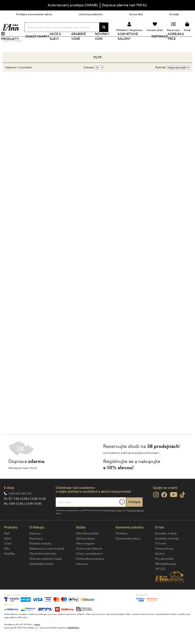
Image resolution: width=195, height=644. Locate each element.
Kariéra (160, 566)
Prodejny (122, 546)
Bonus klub (136, 14)
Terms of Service (135, 523)
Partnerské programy (90, 571)
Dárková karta (85, 551)
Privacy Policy (115, 523)
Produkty (12, 45)
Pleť (7, 546)
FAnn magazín (85, 556)
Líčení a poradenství (91, 14)
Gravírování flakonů (89, 561)
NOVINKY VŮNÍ (103, 43)
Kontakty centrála (167, 551)
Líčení (8, 556)
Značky (33, 43)
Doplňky (10, 566)
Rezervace (36, 551)
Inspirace (160, 43)
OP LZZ (160, 582)
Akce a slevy (57, 43)
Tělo (7, 561)
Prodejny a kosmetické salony (34, 14)
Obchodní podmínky (43, 566)
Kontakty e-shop (166, 546)
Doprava (35, 546)
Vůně (7, 551)
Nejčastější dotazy (41, 577)
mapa (37, 637)
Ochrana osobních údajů (46, 571)
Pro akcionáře (164, 571)
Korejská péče (176, 43)
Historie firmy (164, 561)
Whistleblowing (166, 577)
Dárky (46, 43)
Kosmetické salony (128, 43)
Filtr (98, 70)
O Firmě (161, 556)
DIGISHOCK (74, 640)
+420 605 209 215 (20, 506)
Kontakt (174, 14)
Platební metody (40, 556)
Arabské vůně (79, 43)
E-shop (9, 500)
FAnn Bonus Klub (87, 546)
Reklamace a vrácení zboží (47, 561)
